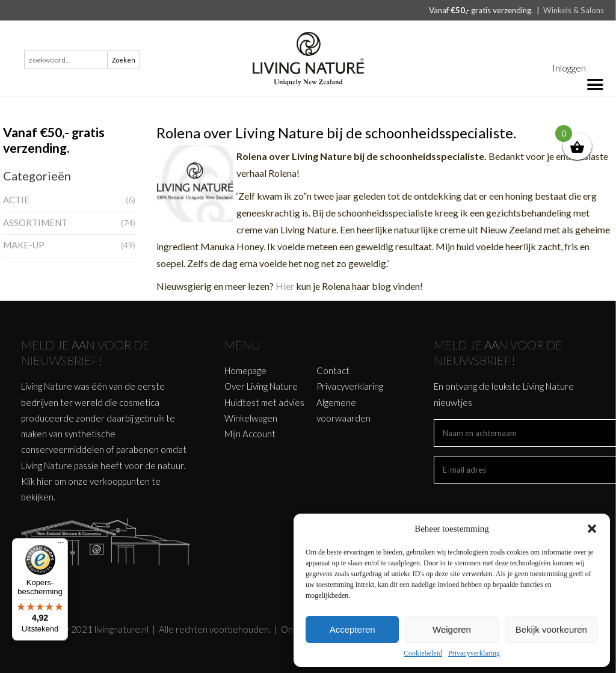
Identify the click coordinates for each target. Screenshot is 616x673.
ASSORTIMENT (35, 223)
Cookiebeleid (423, 653)
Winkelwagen (251, 418)
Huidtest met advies (264, 402)
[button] (592, 529)
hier (45, 481)
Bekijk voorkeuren (551, 629)
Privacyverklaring (474, 653)
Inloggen (569, 68)
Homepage (245, 370)
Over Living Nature (261, 386)
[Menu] (61, 545)
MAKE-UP (24, 245)
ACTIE (16, 200)
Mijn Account (250, 434)
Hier (286, 286)
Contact (333, 370)
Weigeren (452, 629)
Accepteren (353, 629)
